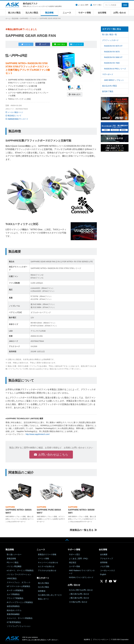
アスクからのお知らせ (47, 570)
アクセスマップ (107, 559)
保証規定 (73, 562)
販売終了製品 (108, 91)
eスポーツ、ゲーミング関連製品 (20, 570)
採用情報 (104, 562)
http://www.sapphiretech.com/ (38, 434)
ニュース (67, 13)
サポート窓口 (97, 5)
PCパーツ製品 (13, 562)
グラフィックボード (110, 40)
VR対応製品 (12, 578)
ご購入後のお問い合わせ (79, 598)
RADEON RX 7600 (112, 63)
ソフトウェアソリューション (19, 626)
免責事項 (87, 640)
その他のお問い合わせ (78, 602)
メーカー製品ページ (15, 112)
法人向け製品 (32, 13)
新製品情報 (11, 559)
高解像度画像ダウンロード (18, 119)
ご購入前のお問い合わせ (79, 594)
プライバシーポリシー (101, 640)
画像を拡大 (76, 94)
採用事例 (42, 591)
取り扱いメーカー (14, 554)
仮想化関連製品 (13, 606)
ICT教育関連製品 (14, 622)
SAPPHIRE (24, 18)
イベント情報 (43, 559)
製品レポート (43, 599)
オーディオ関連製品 (15, 590)
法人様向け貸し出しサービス (50, 595)
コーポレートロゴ (107, 570)
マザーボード (108, 74)
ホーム (8, 18)
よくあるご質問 (83, 5)
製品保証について (15, 116)
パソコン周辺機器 (14, 566)
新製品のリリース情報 (47, 554)
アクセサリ (34, 18)
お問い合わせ (120, 13)
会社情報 (102, 13)
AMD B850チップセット (114, 80)
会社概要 (104, 554)
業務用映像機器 (13, 614)
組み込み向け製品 (110, 86)
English (103, 574)
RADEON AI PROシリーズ (115, 69)
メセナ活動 (105, 566)
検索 (125, 5)
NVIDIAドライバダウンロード (81, 577)
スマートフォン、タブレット (19, 582)
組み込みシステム (14, 610)
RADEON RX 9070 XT (113, 46)
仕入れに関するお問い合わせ (81, 590)
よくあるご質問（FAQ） (79, 559)
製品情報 (49, 13)
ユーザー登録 (74, 566)
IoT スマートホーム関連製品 (18, 586)
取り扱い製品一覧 (110, 34)
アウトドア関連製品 (15, 598)
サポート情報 (85, 13)
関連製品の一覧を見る (82, 530)
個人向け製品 (14, 13)
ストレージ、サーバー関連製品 (20, 618)
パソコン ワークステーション (19, 574)
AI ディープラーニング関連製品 (20, 602)
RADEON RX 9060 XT (113, 57)
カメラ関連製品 (13, 594)
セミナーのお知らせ (46, 566)
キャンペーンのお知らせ (48, 562)
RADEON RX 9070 (112, 52)
